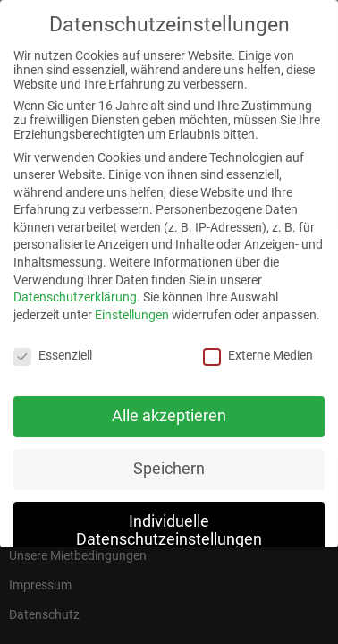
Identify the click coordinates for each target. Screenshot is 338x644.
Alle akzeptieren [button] (169, 409)
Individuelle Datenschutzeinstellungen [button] (169, 523)
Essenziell (53, 348)
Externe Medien (258, 348)
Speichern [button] (169, 462)
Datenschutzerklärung (75, 290)
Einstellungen (132, 308)
